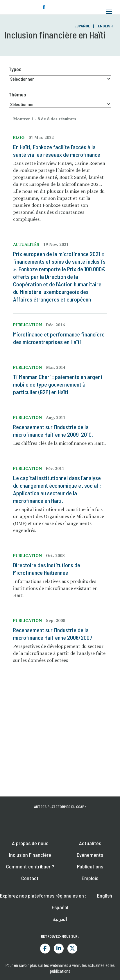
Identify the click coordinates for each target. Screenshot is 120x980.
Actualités (90, 843)
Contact (30, 878)
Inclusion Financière (30, 855)
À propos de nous (30, 843)
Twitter (72, 949)
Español (82, 26)
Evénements (90, 855)
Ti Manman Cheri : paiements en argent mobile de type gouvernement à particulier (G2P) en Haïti (58, 384)
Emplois (90, 878)
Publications (90, 866)
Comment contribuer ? (30, 866)
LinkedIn (59, 949)
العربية (60, 919)
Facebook (45, 949)
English (105, 26)
